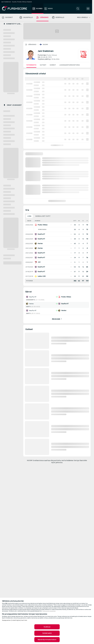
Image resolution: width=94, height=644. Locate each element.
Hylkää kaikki (47, 633)
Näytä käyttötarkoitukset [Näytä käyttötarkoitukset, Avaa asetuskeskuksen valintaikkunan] (47, 640)
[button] (78, 9)
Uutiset (43, 65)
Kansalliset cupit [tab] (43, 216)
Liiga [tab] (29, 216)
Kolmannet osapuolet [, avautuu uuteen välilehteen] (49, 611)
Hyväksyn (47, 627)
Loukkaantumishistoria (70, 65)
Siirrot (53, 65)
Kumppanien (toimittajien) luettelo (15, 620)
